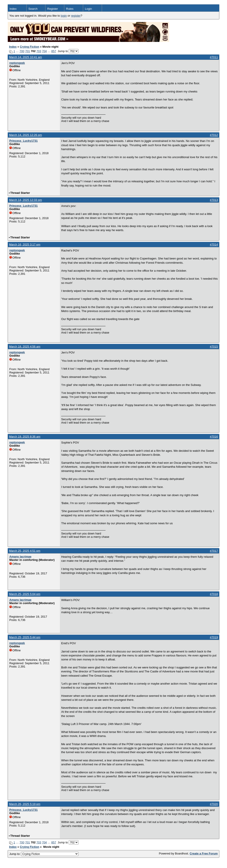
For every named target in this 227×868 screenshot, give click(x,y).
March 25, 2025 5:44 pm (25, 637)
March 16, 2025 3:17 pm (25, 244)
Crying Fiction (29, 47)
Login (88, 9)
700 (22, 51)
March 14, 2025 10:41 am (25, 57)
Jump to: (44, 854)
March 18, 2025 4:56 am (25, 347)
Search (33, 9)
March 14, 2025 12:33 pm (25, 200)
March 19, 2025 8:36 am (25, 437)
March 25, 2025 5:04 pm (25, 594)
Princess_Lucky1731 (23, 141)
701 (27, 51)
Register (53, 9)
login (64, 16)
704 (44, 51)
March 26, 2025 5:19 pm (25, 804)
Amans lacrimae (20, 557)
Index (13, 9)
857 (54, 51)
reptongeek (17, 63)
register (76, 16)
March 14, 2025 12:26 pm (25, 135)
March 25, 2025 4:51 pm (25, 551)
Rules (70, 9)
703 (39, 51)
